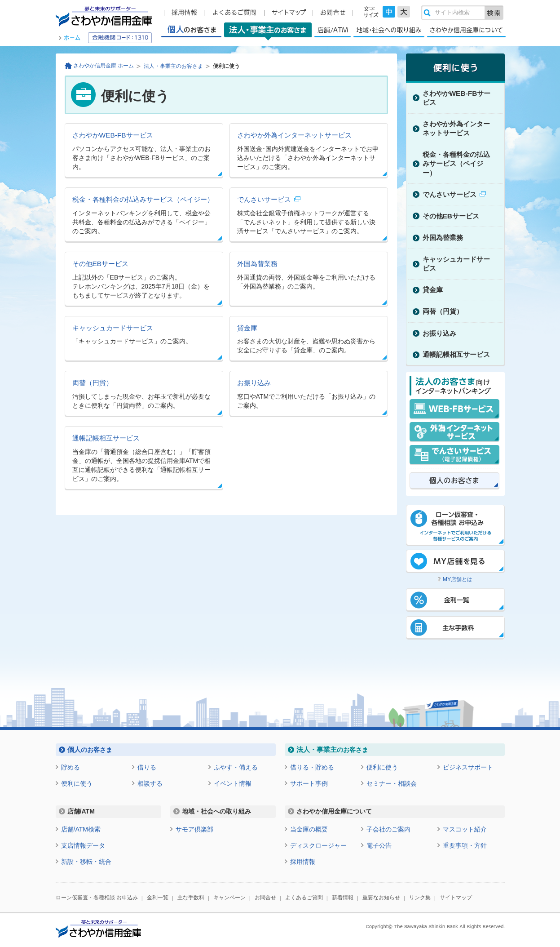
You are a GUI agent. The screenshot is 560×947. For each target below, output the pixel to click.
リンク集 (420, 898)
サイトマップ (456, 898)
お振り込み (254, 383)
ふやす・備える (236, 767)
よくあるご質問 (304, 898)
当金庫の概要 (309, 829)
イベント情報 (233, 783)
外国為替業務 (257, 264)
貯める (71, 767)
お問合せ (265, 898)
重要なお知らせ (381, 898)
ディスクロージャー (318, 845)
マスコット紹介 (465, 829)
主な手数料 (191, 898)
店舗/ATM (333, 30)
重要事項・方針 (465, 845)
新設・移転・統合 (86, 862)
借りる (147, 767)
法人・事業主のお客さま (268, 31)
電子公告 (379, 845)
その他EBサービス (101, 264)
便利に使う (77, 783)
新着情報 (343, 898)
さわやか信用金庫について (466, 30)
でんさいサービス (264, 199)
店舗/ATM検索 (81, 829)
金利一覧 (158, 898)
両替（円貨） (93, 383)
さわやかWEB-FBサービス (113, 135)
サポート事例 (309, 783)
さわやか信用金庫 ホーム (104, 66)
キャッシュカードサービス (113, 328)
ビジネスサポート (468, 767)
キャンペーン (229, 898)
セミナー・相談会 (392, 783)
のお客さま (90, 749)
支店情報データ (83, 845)
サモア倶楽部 (194, 829)
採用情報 (303, 862)
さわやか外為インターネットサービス (294, 135)
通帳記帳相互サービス (106, 438)
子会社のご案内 (388, 829)
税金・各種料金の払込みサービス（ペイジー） (143, 199)
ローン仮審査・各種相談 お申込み (97, 898)
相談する (150, 783)
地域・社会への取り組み (389, 30)
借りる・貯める (312, 767)
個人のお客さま (191, 30)
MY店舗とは (458, 579)
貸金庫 (247, 328)
